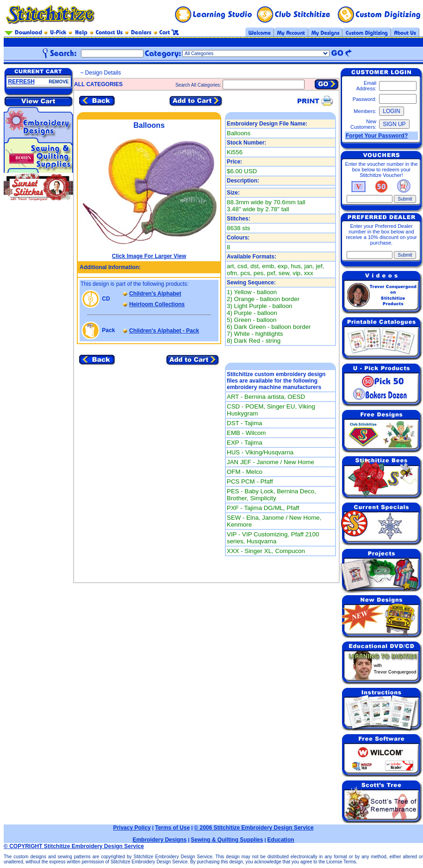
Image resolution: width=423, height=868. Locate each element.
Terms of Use (172, 828)
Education (281, 840)
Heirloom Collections (157, 304)
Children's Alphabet (155, 294)
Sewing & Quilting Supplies (227, 840)
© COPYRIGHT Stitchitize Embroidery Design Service (74, 846)
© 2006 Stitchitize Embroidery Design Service (254, 828)
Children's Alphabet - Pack (164, 331)
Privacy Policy (132, 828)
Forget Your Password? (377, 136)
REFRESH (22, 82)
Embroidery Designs (159, 840)
